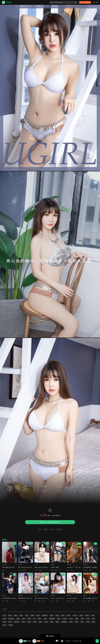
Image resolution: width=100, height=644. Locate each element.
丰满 (89, 601)
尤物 (56, 601)
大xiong (75, 615)
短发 (43, 601)
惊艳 (3, 570)
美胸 (69, 615)
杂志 (4, 619)
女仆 (24, 622)
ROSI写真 (4, 565)
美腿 (52, 615)
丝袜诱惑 (11, 619)
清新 (29, 619)
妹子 (27, 615)
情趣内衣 (45, 615)
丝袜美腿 (52, 619)
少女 (71, 622)
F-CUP (36, 570)
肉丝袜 (65, 619)
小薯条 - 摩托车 (55, 567)
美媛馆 (85, 595)
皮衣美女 (24, 570)
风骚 (46, 622)
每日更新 (38, 6)
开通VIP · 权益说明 (85, 2)
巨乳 (29, 622)
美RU (87, 615)
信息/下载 (78, 641)
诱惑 (40, 570)
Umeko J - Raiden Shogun (57, 598)
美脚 (24, 619)
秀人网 (20, 565)
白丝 (82, 622)
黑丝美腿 (64, 622)
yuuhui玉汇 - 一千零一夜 (74, 567)
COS (4, 615)
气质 (88, 622)
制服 (45, 619)
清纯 (40, 619)
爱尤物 (29, 641)
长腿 (59, 570)
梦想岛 (9, 2)
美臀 (77, 619)
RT (34, 619)
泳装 (76, 622)
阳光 (35, 622)
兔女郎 (11, 625)
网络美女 (53, 565)
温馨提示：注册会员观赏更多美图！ (50, 522)
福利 (32, 615)
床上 (71, 619)
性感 (16, 615)
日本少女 (17, 622)
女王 (68, 570)
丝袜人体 (85, 570)
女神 (63, 615)
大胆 (88, 619)
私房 (56, 570)
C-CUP (85, 601)
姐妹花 (69, 601)
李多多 (42, 641)
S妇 (93, 619)
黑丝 (21, 615)
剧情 (3, 601)
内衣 (93, 615)
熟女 (40, 622)
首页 (17, 6)
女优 (4, 622)
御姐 (57, 622)
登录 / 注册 (95, 2)
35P (70, 641)
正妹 (59, 619)
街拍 (4, 625)
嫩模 (57, 615)
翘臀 (82, 619)
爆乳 (39, 601)
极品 (38, 615)
